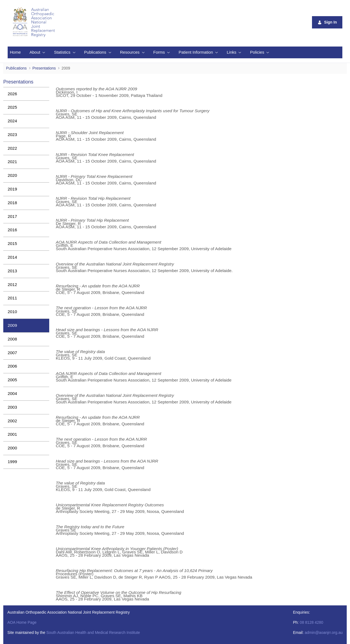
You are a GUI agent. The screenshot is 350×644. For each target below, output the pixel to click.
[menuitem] (15, 52)
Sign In (327, 22)
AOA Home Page (22, 622)
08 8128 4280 (311, 622)
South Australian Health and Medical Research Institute (93, 633)
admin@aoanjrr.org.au (324, 633)
